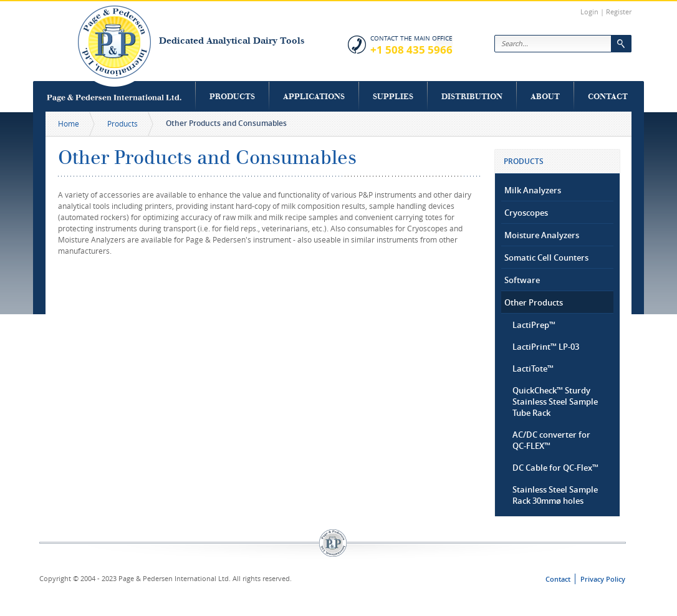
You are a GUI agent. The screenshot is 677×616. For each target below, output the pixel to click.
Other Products (534, 302)
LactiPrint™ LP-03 (546, 347)
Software (522, 280)
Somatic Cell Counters (546, 257)
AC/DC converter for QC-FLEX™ (551, 440)
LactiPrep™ (534, 325)
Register (619, 12)
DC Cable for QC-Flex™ (555, 468)
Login (589, 12)
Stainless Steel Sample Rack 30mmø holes (555, 495)
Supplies (393, 96)
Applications (314, 96)
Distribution (472, 96)
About (545, 96)
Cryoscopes (526, 213)
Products (232, 96)
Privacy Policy (603, 579)
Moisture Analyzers (542, 235)
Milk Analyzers (533, 190)
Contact (608, 96)
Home (69, 123)
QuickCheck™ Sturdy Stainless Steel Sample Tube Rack (555, 402)
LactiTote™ (533, 368)
